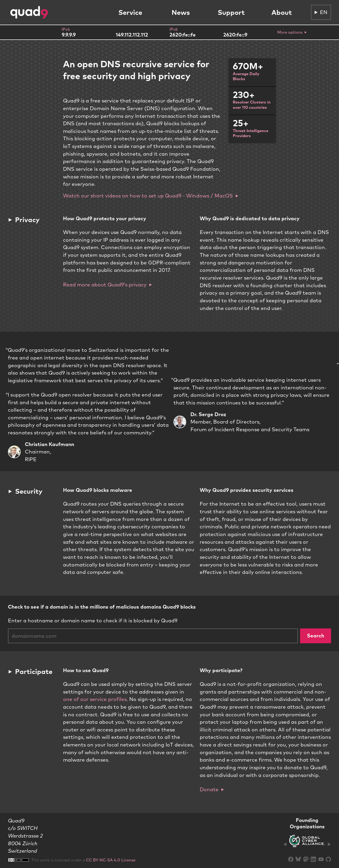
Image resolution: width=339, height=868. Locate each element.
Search (316, 636)
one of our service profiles (95, 699)
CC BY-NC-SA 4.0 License (111, 860)
